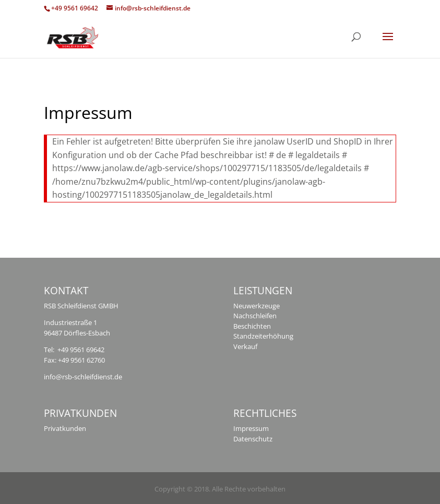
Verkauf (245, 346)
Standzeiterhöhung (263, 336)
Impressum (251, 428)
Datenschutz (253, 439)
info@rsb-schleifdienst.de (83, 377)
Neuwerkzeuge (257, 306)
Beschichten (252, 326)
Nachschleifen (255, 316)
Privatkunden (65, 428)
